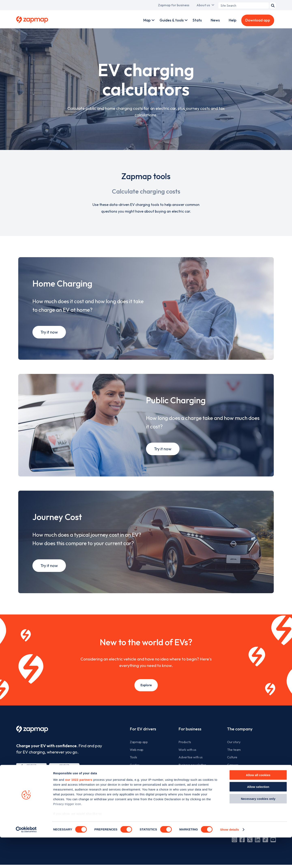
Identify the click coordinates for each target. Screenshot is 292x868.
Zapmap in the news (241, 779)
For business (190, 736)
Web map (137, 757)
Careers (233, 772)
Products (185, 749)
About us (203, 5)
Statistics (136, 779)
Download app (258, 20)
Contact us (235, 795)
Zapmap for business (174, 5)
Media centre (236, 787)
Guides (135, 772)
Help (233, 20)
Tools (133, 764)
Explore (146, 692)
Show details (229, 860)
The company (240, 736)
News (215, 20)
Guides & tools (172, 20)
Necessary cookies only (258, 829)
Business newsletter (192, 772)
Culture (232, 764)
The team (234, 757)
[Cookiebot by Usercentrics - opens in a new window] (26, 860)
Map (147, 20)
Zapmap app (139, 749)
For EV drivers (143, 736)
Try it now (49, 334)
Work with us (187, 757)
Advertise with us (191, 764)
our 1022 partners (79, 810)
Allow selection (258, 817)
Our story (234, 749)
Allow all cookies (258, 805)
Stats (197, 20)
